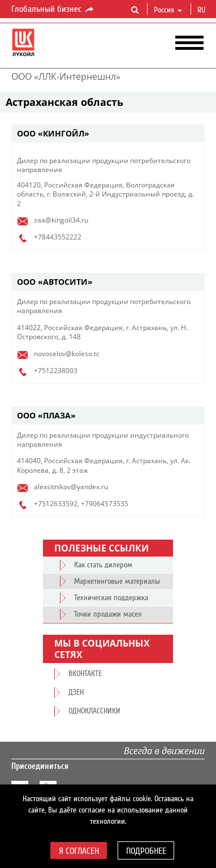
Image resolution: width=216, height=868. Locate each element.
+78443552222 (58, 237)
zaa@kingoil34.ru (61, 220)
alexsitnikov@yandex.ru (71, 487)
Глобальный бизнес (53, 10)
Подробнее (146, 851)
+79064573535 (105, 504)
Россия (168, 10)
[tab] (108, 134)
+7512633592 (56, 504)
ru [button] (202, 10)
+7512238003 (56, 371)
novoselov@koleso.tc (67, 354)
